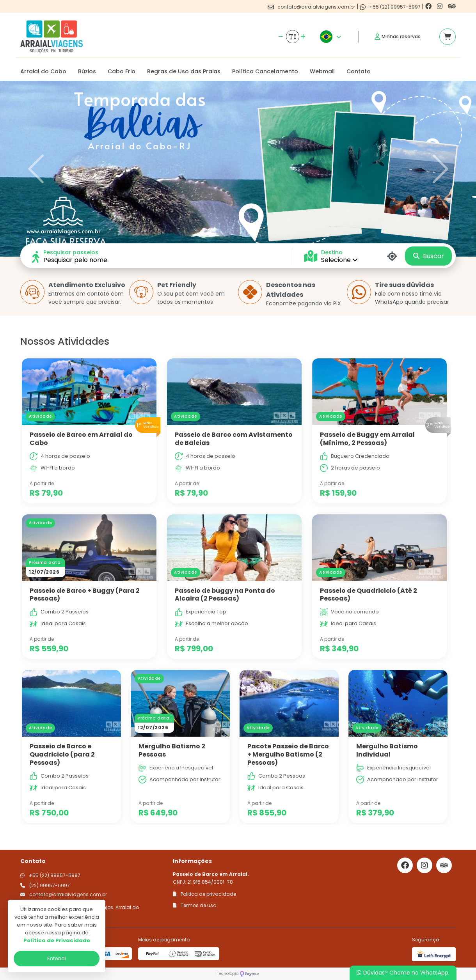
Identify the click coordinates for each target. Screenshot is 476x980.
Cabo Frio (122, 71)
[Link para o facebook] (429, 6)
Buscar (429, 256)
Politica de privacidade (204, 894)
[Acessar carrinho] (448, 37)
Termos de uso (194, 905)
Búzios (87, 71)
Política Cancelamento (265, 71)
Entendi (57, 958)
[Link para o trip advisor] (452, 6)
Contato (359, 71)
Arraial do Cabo (43, 71)
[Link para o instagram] (440, 6)
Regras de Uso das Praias (184, 71)
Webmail (322, 71)
